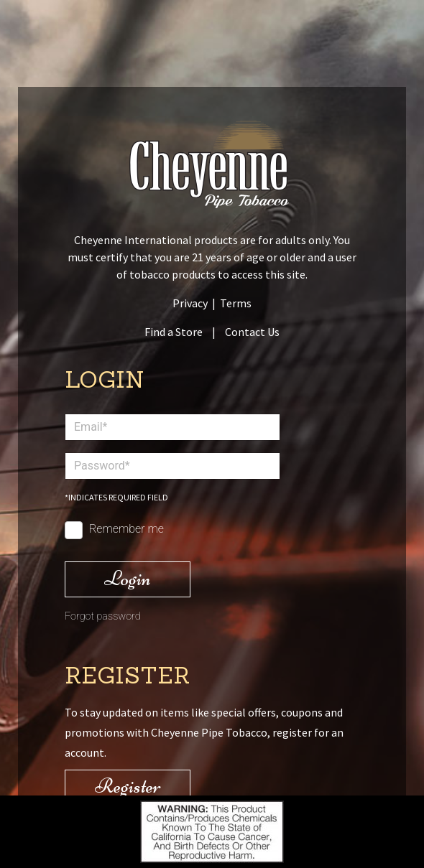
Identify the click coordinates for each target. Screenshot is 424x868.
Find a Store (174, 332)
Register (128, 786)
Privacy (190, 303)
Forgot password (103, 616)
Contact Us (252, 332)
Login (128, 578)
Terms (236, 303)
